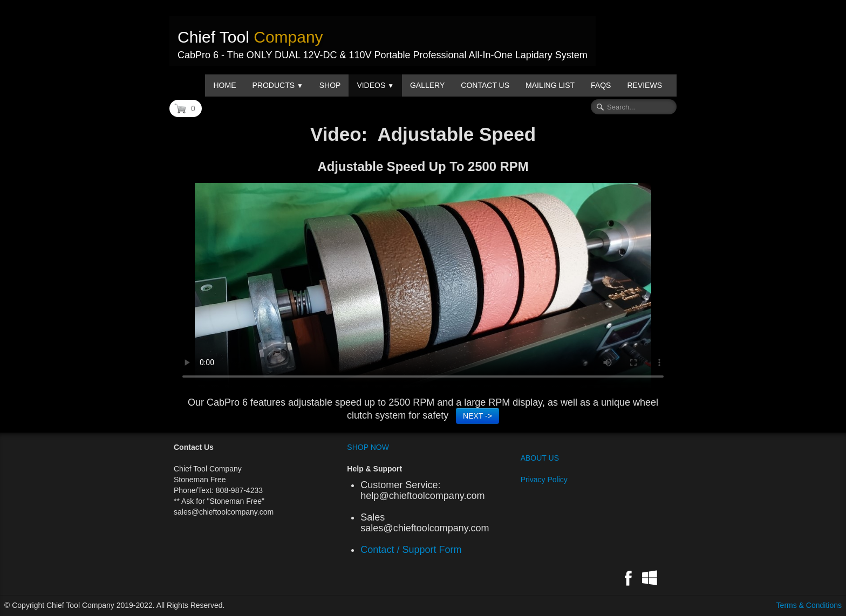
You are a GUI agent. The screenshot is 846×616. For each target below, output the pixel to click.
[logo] (383, 41)
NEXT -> (477, 416)
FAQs (601, 85)
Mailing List (550, 85)
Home (224, 85)
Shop (330, 85)
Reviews (644, 85)
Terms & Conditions (809, 605)
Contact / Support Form (414, 550)
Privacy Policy (544, 480)
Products (277, 85)
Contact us (485, 85)
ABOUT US (540, 458)
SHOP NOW (368, 447)
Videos (375, 85)
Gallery (427, 85)
